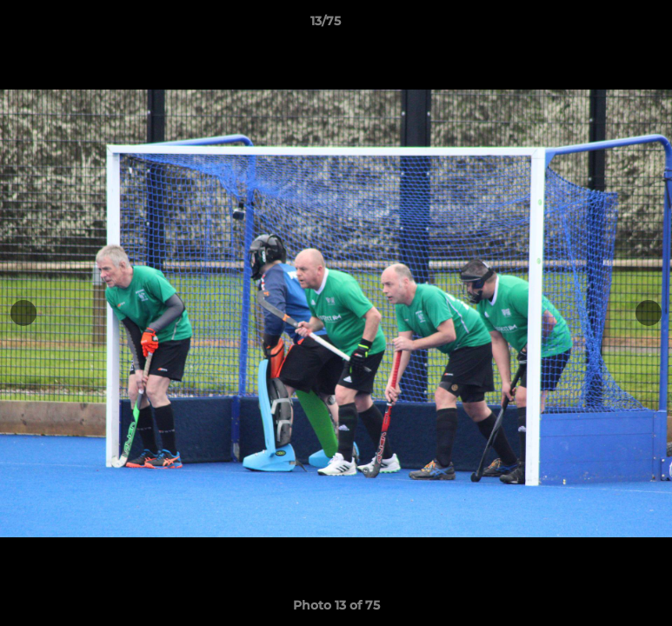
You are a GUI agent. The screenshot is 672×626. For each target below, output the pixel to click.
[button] (599, 25)
